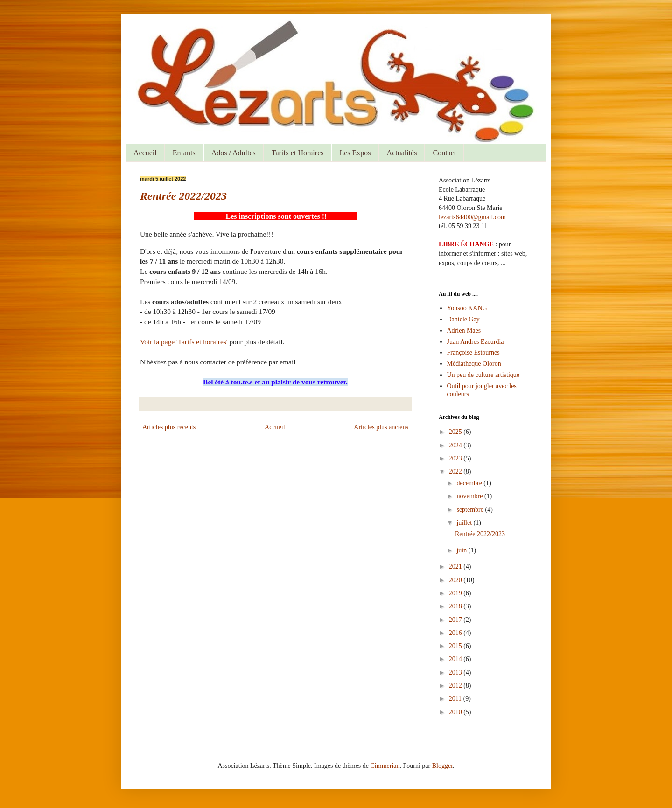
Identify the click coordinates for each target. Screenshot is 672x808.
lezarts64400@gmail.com (472, 217)
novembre (470, 496)
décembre (470, 483)
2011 (456, 699)
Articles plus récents (169, 427)
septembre (471, 510)
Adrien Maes (464, 331)
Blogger (442, 766)
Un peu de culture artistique (483, 375)
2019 (456, 593)
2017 (456, 620)
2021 (456, 567)
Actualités (402, 153)
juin (462, 550)
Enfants (184, 153)
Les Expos (355, 153)
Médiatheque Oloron (474, 364)
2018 (456, 606)
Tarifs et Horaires (298, 153)
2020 (456, 580)
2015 (456, 646)
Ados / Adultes (234, 153)
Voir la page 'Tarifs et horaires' (185, 342)
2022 (456, 471)
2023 (456, 458)
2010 (456, 712)
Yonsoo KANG (467, 308)
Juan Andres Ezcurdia (476, 342)
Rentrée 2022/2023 (183, 196)
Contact (444, 153)
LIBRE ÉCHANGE (466, 244)
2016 (456, 633)
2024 (456, 445)
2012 (456, 686)
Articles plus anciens (381, 427)
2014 (456, 659)
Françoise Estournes (473, 352)
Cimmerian (385, 766)
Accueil (145, 153)
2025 (456, 432)
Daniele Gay (463, 319)
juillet (465, 523)
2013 (456, 672)
